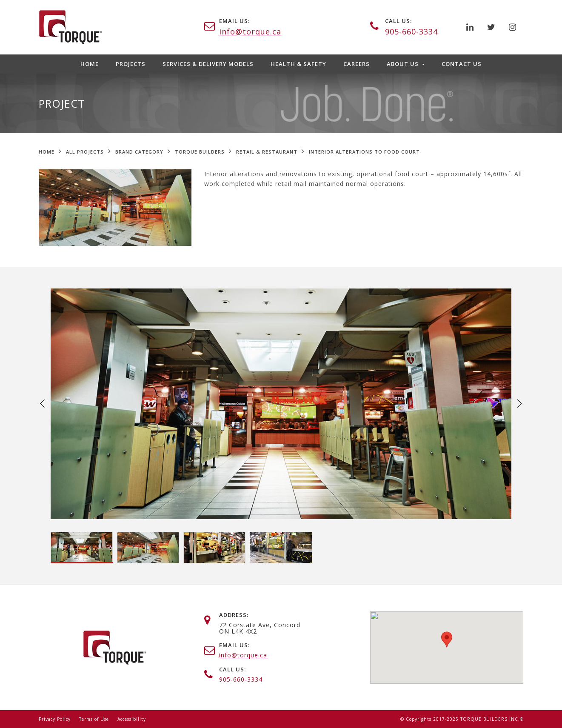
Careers (357, 64)
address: (234, 615)
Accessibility (132, 719)
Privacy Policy (55, 719)
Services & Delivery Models (208, 64)
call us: (398, 21)
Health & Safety (298, 64)
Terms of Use (94, 719)
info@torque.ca (250, 31)
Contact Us (462, 64)
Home (90, 64)
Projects (131, 64)
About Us (404, 64)
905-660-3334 (411, 31)
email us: (234, 21)
